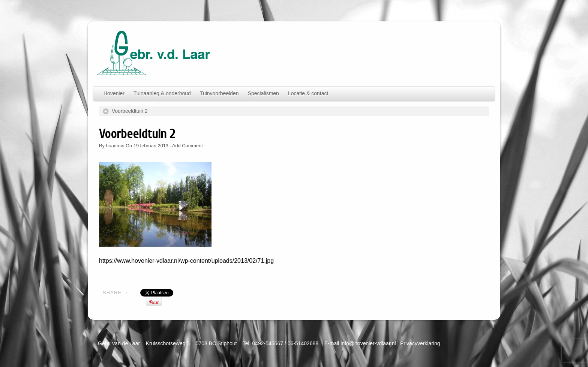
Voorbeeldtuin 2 (130, 111)
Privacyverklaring (420, 343)
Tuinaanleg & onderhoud (162, 93)
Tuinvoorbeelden (219, 93)
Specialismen (263, 93)
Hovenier (114, 93)
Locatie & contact (308, 93)
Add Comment (187, 146)
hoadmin (115, 146)
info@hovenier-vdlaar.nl (368, 343)
